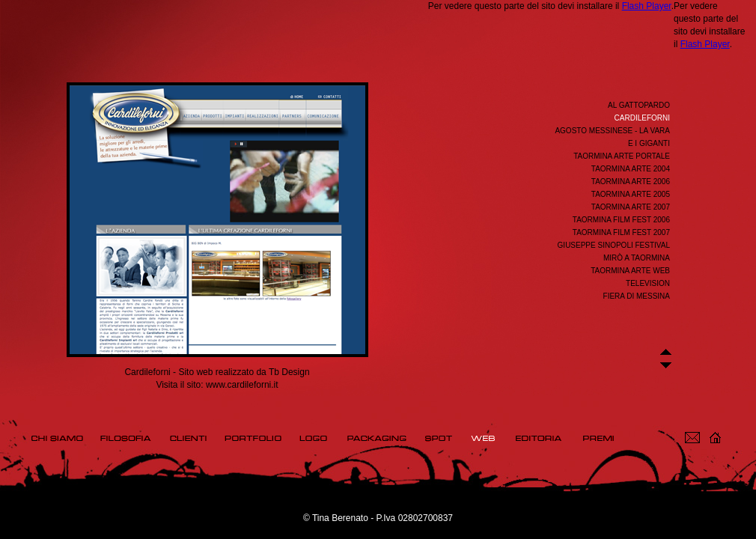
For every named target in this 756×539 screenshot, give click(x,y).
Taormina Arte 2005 (631, 194)
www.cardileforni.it (242, 385)
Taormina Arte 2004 (631, 169)
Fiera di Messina (637, 296)
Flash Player (647, 6)
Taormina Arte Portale (622, 156)
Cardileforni (642, 118)
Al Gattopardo (639, 105)
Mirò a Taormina (637, 258)
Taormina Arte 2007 (631, 207)
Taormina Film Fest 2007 (621, 232)
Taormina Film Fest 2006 (621, 220)
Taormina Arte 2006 (631, 182)
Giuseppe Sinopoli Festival (614, 245)
